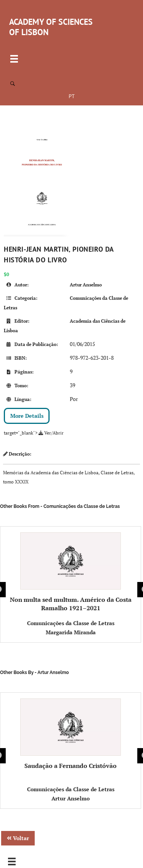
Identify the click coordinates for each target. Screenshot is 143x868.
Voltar (18, 838)
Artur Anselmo (86, 285)
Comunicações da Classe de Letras (71, 623)
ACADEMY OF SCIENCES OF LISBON (51, 27)
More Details (27, 416)
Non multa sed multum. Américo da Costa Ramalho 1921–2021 (71, 572)
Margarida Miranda (71, 632)
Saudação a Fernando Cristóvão (71, 734)
